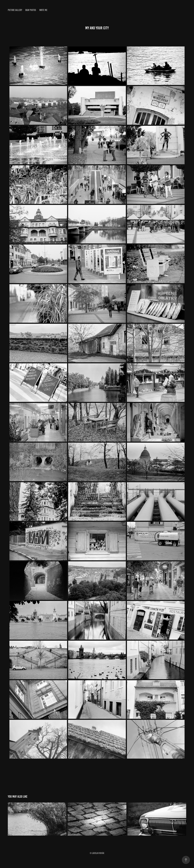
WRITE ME (43, 10)
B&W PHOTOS (31, 10)
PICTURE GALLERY (15, 10)
